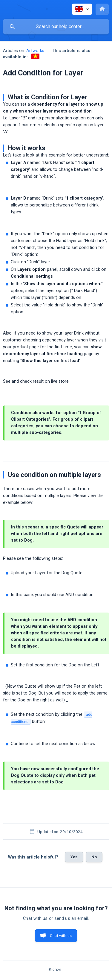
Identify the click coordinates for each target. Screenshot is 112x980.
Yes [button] (74, 857)
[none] (82, 9)
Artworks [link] (35, 51)
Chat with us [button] (61, 936)
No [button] (94, 857)
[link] (35, 56)
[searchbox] (56, 27)
